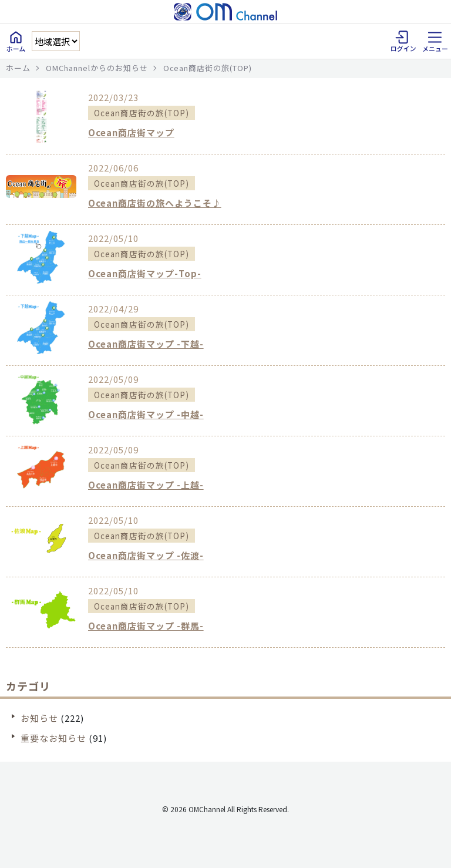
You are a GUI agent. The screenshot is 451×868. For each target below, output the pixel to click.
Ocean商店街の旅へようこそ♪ (155, 203)
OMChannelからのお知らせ (97, 68)
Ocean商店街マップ (131, 132)
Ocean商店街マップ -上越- (146, 485)
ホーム (18, 68)
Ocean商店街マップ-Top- (145, 273)
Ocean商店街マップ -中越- (146, 414)
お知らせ (39, 718)
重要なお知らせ (53, 738)
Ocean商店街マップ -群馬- (146, 626)
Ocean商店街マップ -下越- (146, 344)
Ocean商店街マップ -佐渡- (146, 555)
